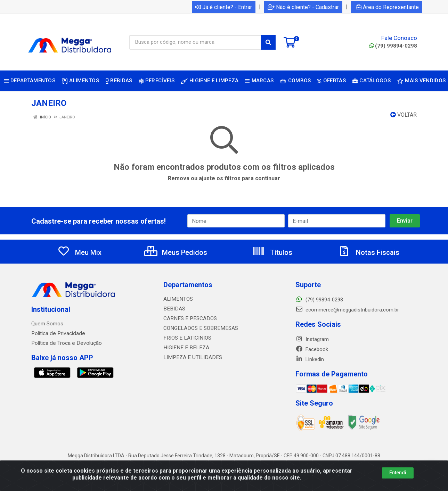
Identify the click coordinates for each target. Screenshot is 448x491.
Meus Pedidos (176, 252)
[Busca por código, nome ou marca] (195, 42)
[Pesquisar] (268, 42)
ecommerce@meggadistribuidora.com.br (347, 310)
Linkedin (310, 359)
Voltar (404, 115)
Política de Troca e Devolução (65, 343)
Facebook (312, 349)
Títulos (272, 252)
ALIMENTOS (177, 299)
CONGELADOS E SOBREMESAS (199, 328)
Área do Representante (387, 7)
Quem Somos (47, 324)
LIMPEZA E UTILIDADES (190, 357)
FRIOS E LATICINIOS (186, 338)
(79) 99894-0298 (393, 46)
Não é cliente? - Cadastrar (303, 7)
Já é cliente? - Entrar (224, 7)
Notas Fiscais (369, 252)
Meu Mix (79, 252)
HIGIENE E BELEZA (185, 348)
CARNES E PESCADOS (189, 318)
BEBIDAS (173, 309)
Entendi (398, 473)
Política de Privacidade (57, 333)
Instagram (312, 339)
